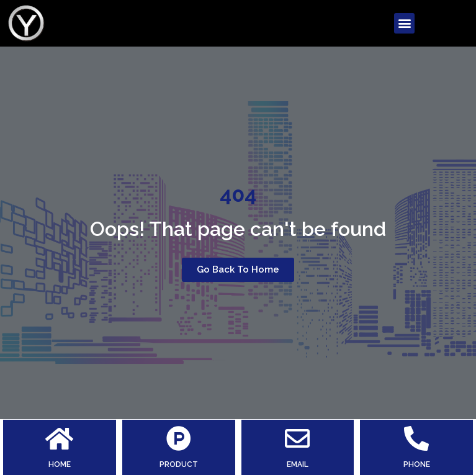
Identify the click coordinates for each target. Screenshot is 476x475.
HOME (60, 464)
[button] (404, 23)
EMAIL (298, 464)
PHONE (417, 464)
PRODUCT (179, 464)
